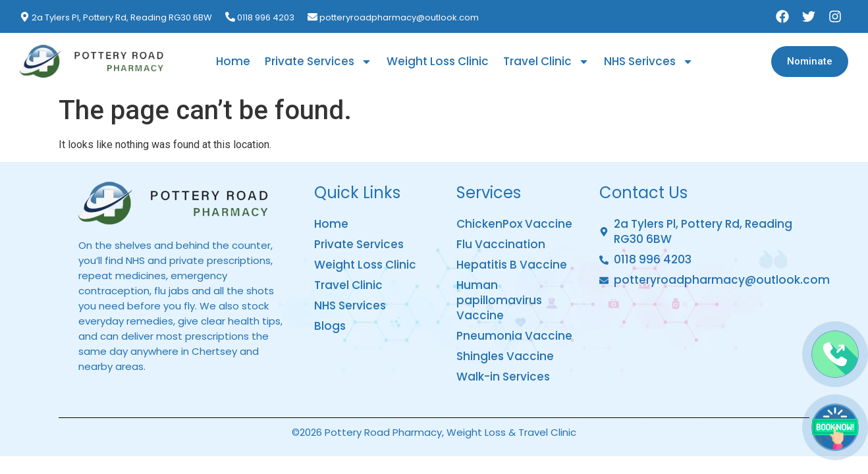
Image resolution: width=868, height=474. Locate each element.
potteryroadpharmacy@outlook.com (399, 17)
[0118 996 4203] (230, 17)
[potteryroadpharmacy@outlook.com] (312, 17)
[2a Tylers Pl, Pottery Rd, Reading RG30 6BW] (25, 17)
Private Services (318, 62)
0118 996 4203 (266, 17)
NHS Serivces (649, 62)
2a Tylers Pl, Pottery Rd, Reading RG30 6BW (122, 17)
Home (233, 61)
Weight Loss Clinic (438, 61)
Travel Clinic (546, 62)
